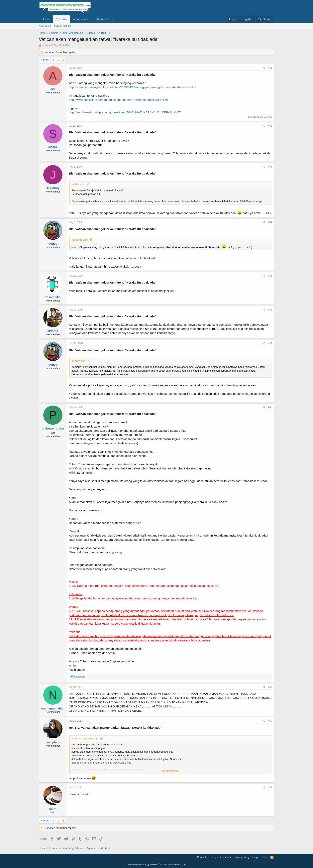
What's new (80, 19)
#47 (270, 343)
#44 (270, 222)
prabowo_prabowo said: (85, 739)
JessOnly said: (80, 240)
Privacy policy (242, 857)
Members (103, 19)
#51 (270, 788)
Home (46, 19)
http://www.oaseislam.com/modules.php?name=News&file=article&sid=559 (118, 100)
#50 (270, 721)
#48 (270, 407)
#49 (270, 687)
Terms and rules (222, 857)
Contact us (203, 857)
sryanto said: (79, 361)
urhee (45, 45)
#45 (270, 276)
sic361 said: (78, 184)
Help (255, 857)
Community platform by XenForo (156, 864)
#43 (270, 167)
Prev (46, 60)
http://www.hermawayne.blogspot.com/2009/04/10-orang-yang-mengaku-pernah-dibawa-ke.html (132, 87)
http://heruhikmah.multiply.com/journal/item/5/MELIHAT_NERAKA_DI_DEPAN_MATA (125, 112)
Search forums (63, 26)
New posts (45, 26)
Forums (61, 19)
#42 (270, 126)
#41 (270, 68)
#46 (270, 310)
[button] (91, 19)
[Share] (264, 68)
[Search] (265, 19)
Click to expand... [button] (171, 771)
